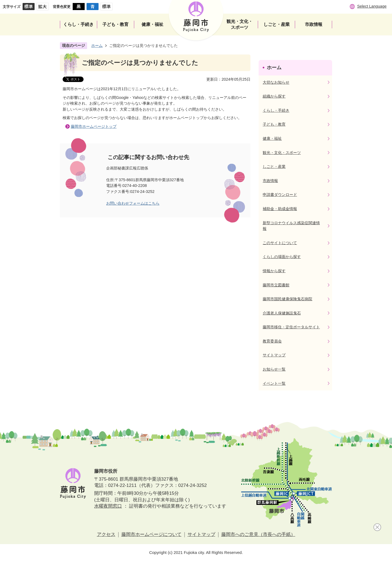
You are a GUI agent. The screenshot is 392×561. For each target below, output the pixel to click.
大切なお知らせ (276, 82)
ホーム (97, 46)
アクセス (106, 534)
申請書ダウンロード (280, 195)
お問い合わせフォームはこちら (133, 203)
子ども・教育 (274, 124)
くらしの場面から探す (282, 257)
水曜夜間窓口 (108, 506)
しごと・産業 (274, 166)
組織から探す (274, 96)
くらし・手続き (276, 110)
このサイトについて (280, 243)
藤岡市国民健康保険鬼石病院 (287, 299)
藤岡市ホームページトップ (94, 126)
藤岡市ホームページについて (151, 534)
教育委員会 (272, 341)
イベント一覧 (274, 383)
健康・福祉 (272, 138)
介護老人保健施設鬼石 (282, 313)
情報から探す (274, 271)
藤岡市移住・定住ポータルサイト (291, 327)
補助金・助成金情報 (280, 209)
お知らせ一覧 (274, 369)
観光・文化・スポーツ (282, 153)
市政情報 (270, 181)
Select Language (372, 6)
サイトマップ (274, 355)
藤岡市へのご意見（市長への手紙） (258, 534)
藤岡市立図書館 (276, 285)
